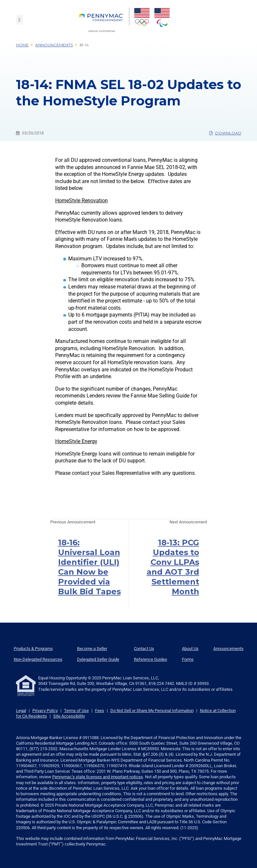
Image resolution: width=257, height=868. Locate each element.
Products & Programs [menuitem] (33, 649)
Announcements (54, 45)
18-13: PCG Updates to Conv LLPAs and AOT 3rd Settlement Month (173, 567)
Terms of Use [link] (76, 711)
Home (22, 45)
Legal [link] (21, 711)
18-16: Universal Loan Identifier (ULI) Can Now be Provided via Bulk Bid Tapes (89, 567)
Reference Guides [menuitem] (151, 659)
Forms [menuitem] (188, 659)
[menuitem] (104, 20)
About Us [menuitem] (190, 649)
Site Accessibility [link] (69, 716)
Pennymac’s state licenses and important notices (98, 777)
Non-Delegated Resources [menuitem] (38, 659)
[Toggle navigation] (20, 20)
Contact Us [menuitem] (144, 649)
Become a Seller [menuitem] (92, 649)
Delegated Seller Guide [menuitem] (98, 659)
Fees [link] (100, 711)
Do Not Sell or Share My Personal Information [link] (152, 711)
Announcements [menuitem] (228, 649)
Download (225, 133)
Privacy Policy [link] (45, 711)
